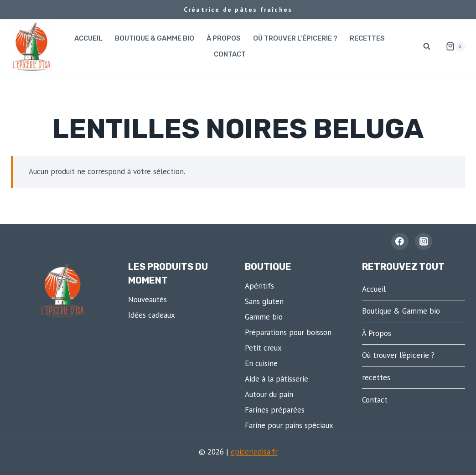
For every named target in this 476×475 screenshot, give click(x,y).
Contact (230, 54)
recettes (367, 38)
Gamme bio (264, 317)
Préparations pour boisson (288, 332)
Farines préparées (275, 410)
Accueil (88, 38)
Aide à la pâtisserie (277, 379)
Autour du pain (269, 394)
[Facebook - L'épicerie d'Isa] (400, 241)
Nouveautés (147, 299)
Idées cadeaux (152, 315)
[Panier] (452, 46)
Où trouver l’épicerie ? (295, 38)
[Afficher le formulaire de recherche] (427, 46)
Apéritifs (259, 286)
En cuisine (261, 363)
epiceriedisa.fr (254, 452)
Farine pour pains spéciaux (289, 425)
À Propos (224, 38)
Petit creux (263, 348)
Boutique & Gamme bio (155, 38)
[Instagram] (423, 241)
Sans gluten (264, 301)
